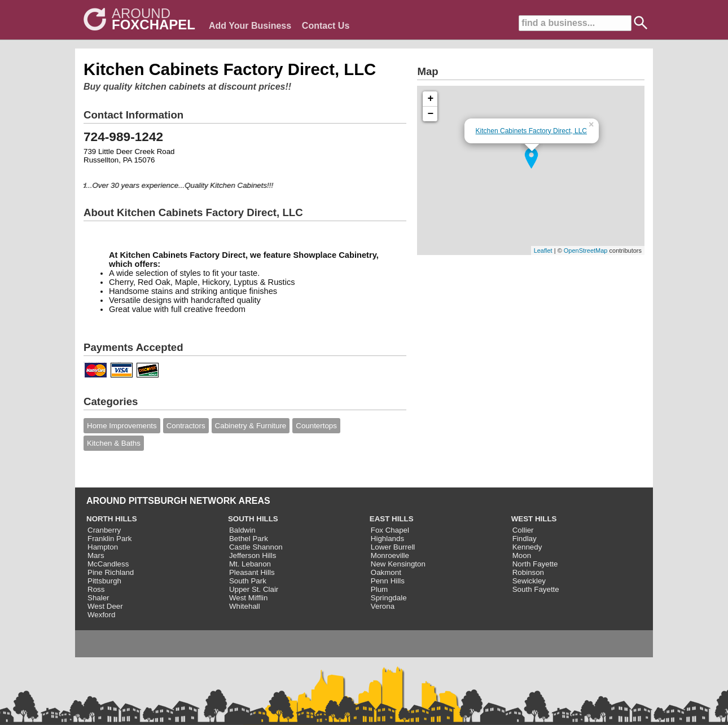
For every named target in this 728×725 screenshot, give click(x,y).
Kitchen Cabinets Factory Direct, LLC (531, 131)
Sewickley (529, 581)
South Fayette (536, 589)
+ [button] (431, 99)
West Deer (105, 606)
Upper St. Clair (254, 589)
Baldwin (242, 530)
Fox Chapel (390, 530)
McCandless (108, 564)
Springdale (389, 598)
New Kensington (398, 564)
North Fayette (535, 564)
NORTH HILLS (112, 519)
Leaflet (543, 251)
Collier (523, 530)
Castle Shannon (256, 547)
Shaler (98, 598)
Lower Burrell (393, 547)
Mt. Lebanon (250, 564)
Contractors (186, 426)
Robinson (528, 572)
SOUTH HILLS (253, 519)
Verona (383, 606)
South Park (248, 581)
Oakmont (386, 572)
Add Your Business (250, 26)
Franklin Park (110, 539)
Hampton (103, 547)
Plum (379, 589)
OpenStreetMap (586, 251)
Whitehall (245, 606)
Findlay (525, 539)
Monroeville (390, 555)
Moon (522, 555)
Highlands (387, 539)
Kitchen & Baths (114, 443)
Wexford (101, 615)
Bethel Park (249, 539)
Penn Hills (388, 581)
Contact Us (326, 26)
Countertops (316, 426)
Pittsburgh (104, 581)
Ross (96, 589)
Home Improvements (122, 426)
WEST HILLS (534, 519)
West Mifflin (248, 598)
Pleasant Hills (252, 572)
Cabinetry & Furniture (251, 426)
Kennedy (527, 547)
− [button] (431, 114)
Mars (96, 555)
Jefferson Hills (253, 555)
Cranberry (104, 530)
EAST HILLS (392, 519)
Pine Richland (111, 572)
